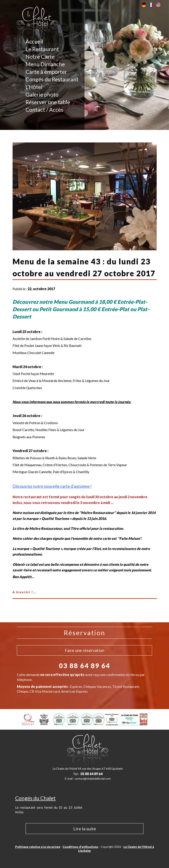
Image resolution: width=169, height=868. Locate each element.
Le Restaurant (42, 49)
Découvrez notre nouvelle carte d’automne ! (52, 486)
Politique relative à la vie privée (38, 847)
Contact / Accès (44, 110)
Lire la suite (85, 829)
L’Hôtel (34, 87)
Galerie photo (42, 94)
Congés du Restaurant (52, 79)
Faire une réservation (84, 650)
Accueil (34, 41)
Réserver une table (48, 102)
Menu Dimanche (45, 64)
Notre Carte (40, 57)
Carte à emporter (46, 72)
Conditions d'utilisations (80, 847)
